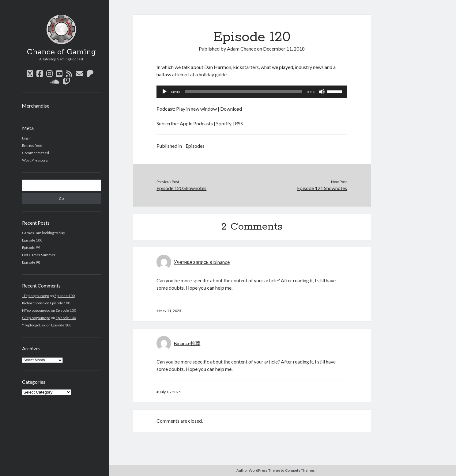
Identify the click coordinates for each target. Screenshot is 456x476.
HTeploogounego (36, 310)
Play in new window (196, 109)
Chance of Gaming (61, 52)
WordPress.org (35, 160)
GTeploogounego (36, 318)
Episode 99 (31, 248)
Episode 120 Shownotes (181, 188)
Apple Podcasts (196, 123)
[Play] (164, 92)
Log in (27, 138)
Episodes (195, 146)
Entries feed (32, 145)
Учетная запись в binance (202, 262)
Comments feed (36, 153)
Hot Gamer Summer (39, 255)
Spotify (224, 123)
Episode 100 (32, 240)
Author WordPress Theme (258, 470)
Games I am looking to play (43, 233)
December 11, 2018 (284, 49)
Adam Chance (241, 49)
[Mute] (322, 92)
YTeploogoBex (34, 325)
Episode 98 (31, 262)
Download (231, 109)
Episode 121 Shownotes (322, 188)
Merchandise (36, 106)
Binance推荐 (187, 343)
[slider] (243, 92)
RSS (239, 123)
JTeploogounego (36, 296)
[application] (252, 92)
